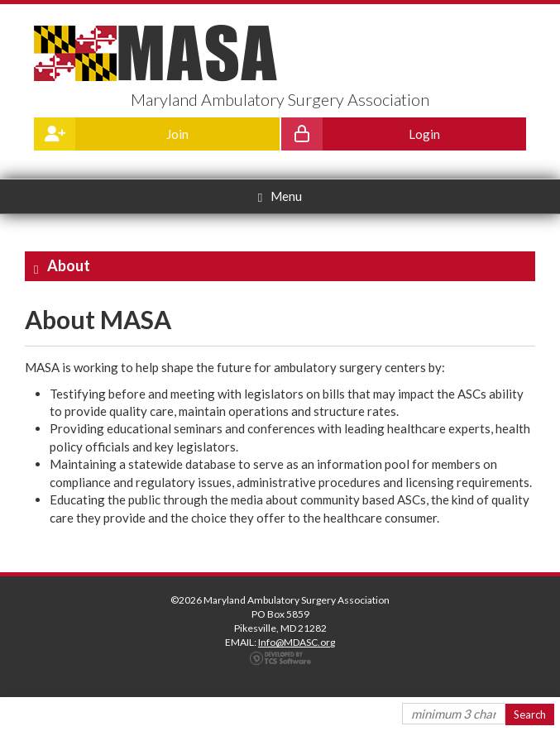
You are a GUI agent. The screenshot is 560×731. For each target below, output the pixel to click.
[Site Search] (454, 714)
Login (361, 134)
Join (111, 134)
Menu (280, 196)
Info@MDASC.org (297, 642)
